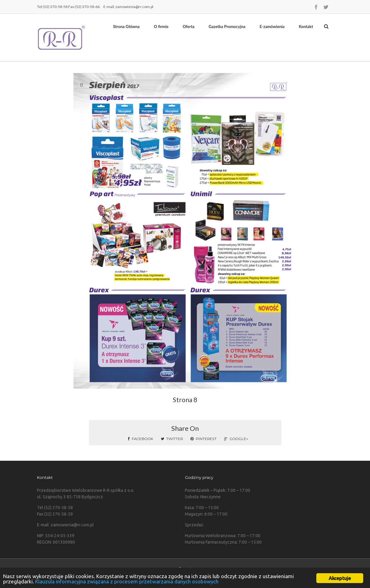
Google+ (236, 439)
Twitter (172, 439)
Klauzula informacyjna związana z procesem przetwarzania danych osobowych (127, 581)
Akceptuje (340, 578)
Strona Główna (126, 27)
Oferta (189, 27)
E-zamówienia (272, 27)
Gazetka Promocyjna (227, 27)
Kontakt (306, 27)
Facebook (141, 439)
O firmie (161, 27)
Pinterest (204, 439)
